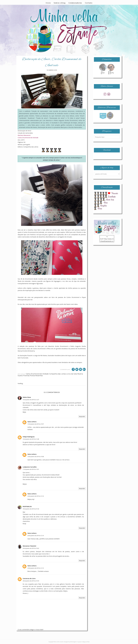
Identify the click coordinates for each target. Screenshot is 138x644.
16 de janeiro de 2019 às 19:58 (36, 457)
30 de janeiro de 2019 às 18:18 (31, 581)
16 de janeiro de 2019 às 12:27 (31, 400)
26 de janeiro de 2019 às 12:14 (36, 496)
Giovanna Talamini (29, 546)
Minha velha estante (59, 642)
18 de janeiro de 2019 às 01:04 (31, 509)
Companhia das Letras (57, 374)
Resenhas (39, 376)
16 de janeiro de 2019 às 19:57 (36, 424)
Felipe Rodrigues (29, 437)
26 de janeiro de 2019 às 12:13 (36, 568)
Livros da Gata (72, 374)
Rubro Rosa (27, 397)
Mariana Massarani (24, 135)
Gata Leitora (32, 422)
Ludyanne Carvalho (30, 467)
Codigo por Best (86, 642)
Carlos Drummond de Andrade (28, 138)
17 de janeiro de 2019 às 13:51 (31, 469)
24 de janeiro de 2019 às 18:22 (31, 548)
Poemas (26, 376)
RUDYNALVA (27, 506)
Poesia (32, 376)
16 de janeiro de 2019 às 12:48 (31, 439)
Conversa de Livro (29, 578)
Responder (82, 417)
